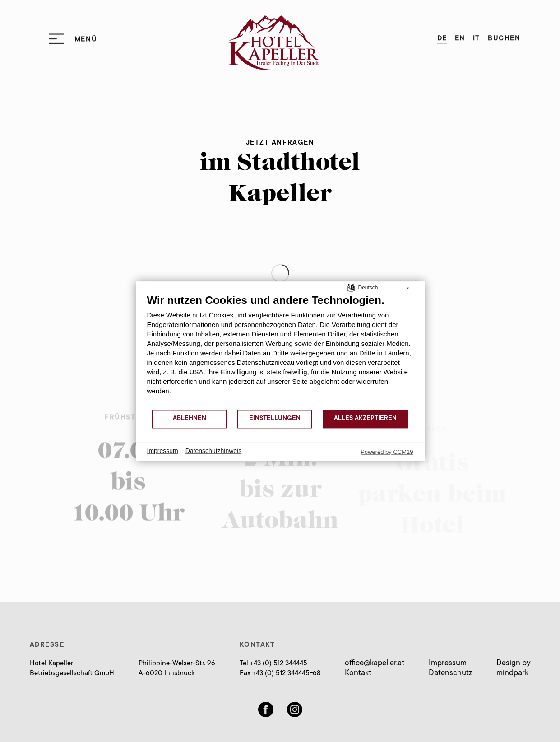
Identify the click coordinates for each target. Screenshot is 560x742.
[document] (280, 351)
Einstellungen (275, 419)
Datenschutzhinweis (214, 451)
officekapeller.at (375, 663)
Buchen (504, 36)
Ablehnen (190, 419)
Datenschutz (450, 673)
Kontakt (358, 673)
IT (477, 36)
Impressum (448, 663)
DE (442, 36)
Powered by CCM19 (387, 452)
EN (460, 36)
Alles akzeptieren (365, 419)
